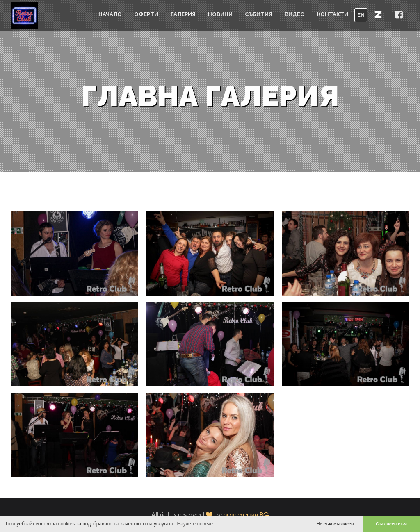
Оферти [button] (146, 14)
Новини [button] (220, 14)
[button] (378, 14)
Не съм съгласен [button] (335, 524)
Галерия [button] (183, 14)
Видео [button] (295, 14)
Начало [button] (110, 14)
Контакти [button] (333, 14)
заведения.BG (247, 515)
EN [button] (361, 15)
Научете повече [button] (195, 524)
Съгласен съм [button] (391, 524)
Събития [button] (259, 14)
